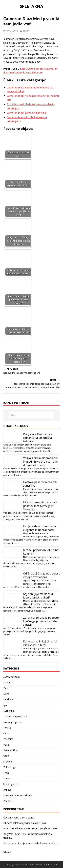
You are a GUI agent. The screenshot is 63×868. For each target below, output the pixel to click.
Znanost (8, 801)
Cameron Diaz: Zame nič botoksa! (27, 113)
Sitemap (8, 852)
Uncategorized (11, 784)
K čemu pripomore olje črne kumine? (41, 552)
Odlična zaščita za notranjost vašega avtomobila (41, 575)
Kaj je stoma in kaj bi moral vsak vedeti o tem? (40, 643)
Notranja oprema (13, 722)
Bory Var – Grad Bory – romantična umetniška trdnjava (38, 438)
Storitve (8, 762)
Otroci (7, 733)
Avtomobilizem (12, 677)
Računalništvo (11, 750)
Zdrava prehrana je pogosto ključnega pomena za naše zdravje (41, 621)
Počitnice (8, 739)
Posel (6, 745)
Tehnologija (10, 767)
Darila (7, 682)
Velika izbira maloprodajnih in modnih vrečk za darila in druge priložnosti (40, 462)
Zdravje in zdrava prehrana (18, 795)
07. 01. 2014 (12, 31)
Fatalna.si (8, 699)
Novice (7, 728)
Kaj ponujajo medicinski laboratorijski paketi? (38, 596)
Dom (6, 694)
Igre (5, 705)
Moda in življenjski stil (15, 716)
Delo (6, 688)
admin (26, 31)
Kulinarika (9, 711)
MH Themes (51, 865)
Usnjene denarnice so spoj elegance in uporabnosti (40, 528)
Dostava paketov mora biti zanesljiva (40, 484)
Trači (6, 773)
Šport (6, 756)
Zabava (7, 790)
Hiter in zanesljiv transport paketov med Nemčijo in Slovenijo (40, 506)
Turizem (8, 778)
